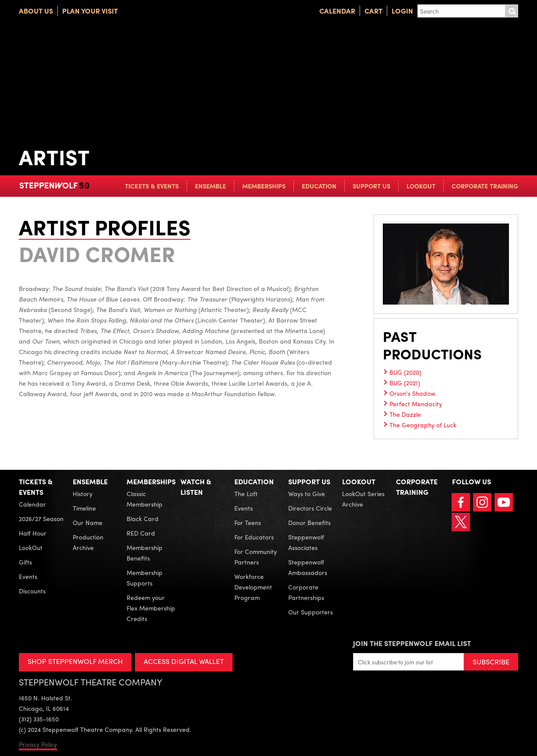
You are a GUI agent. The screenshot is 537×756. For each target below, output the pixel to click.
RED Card (141, 533)
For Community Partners (256, 557)
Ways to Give (307, 493)
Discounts (32, 591)
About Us (36, 11)
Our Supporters (311, 612)
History (83, 493)
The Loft (246, 493)
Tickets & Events (152, 186)
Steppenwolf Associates (306, 542)
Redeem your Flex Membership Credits (151, 608)
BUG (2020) (405, 372)
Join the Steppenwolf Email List (412, 643)
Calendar (337, 11)
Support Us (371, 186)
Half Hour (33, 533)
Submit (512, 11)
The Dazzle (405, 414)
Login (402, 11)
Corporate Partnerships (306, 592)
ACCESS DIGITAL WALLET (184, 661)
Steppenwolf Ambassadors (308, 567)
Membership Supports (145, 578)
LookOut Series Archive (363, 499)
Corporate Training (485, 186)
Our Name (88, 522)
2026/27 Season (41, 518)
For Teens (248, 522)
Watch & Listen (196, 487)
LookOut (421, 186)
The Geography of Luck (423, 425)
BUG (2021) (405, 383)
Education (319, 186)
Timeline (84, 508)
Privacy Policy (38, 744)
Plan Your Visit (90, 11)
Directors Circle (310, 508)
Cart (373, 11)
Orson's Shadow (412, 393)
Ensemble (210, 186)
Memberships (264, 186)
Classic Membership (145, 499)
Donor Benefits (309, 522)
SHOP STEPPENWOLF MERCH (75, 661)
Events (28, 576)
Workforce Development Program (253, 587)
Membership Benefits (145, 553)
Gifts (25, 562)
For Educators (254, 537)
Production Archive (88, 542)
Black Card (143, 518)
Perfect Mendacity (416, 404)
